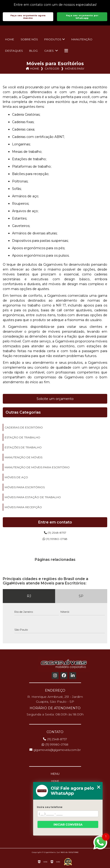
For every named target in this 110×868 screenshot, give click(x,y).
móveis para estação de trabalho (33, 497)
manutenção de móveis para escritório (37, 467)
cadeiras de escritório (24, 427)
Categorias (52, 69)
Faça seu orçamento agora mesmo (28, 17)
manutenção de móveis (24, 457)
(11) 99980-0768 (55, 539)
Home (10, 39)
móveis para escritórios (25, 487)
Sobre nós (29, 39)
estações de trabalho (23, 447)
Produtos (53, 39)
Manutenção (82, 39)
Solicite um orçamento (55, 399)
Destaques (14, 51)
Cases (49, 51)
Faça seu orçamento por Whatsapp (82, 17)
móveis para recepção (23, 507)
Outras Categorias (23, 412)
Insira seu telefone (50, 807)
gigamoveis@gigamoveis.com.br (55, 750)
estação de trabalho (22, 437)
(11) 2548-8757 (55, 533)
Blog (33, 51)
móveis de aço (16, 477)
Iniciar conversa (68, 825)
